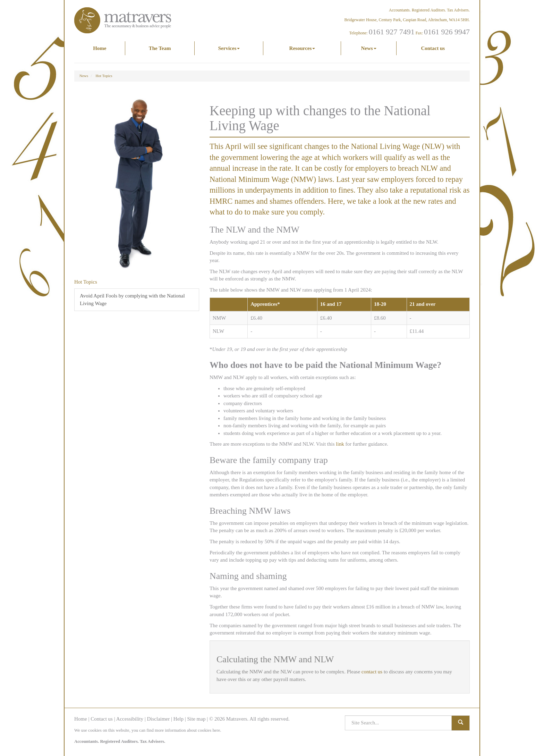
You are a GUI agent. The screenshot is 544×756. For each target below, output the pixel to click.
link (340, 444)
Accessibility (130, 719)
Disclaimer (158, 719)
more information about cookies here (187, 730)
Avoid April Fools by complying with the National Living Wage (132, 299)
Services (229, 48)
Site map (196, 719)
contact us (372, 672)
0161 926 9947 (447, 32)
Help (178, 719)
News (368, 48)
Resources (302, 48)
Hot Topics (104, 76)
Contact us (433, 48)
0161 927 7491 (392, 32)
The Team (160, 48)
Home (100, 48)
